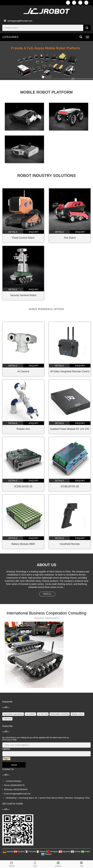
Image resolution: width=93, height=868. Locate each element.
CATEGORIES (10, 37)
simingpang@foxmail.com (20, 21)
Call (35, 864)
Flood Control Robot (23, 238)
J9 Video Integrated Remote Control (70, 371)
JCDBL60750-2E (70, 486)
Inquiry (58, 864)
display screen (77, 714)
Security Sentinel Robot (23, 295)
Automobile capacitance (13, 714)
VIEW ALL (47, 594)
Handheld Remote (70, 544)
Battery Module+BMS (23, 544)
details (13, 232)
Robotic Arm (23, 429)
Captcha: (6, 749)
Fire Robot (70, 238)
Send (14, 765)
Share (12, 864)
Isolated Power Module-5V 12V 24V (70, 429)
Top (81, 864)
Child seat (7, 719)
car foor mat (43, 714)
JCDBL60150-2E (23, 486)
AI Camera (23, 371)
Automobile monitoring (60, 714)
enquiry (34, 232)
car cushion (30, 714)
